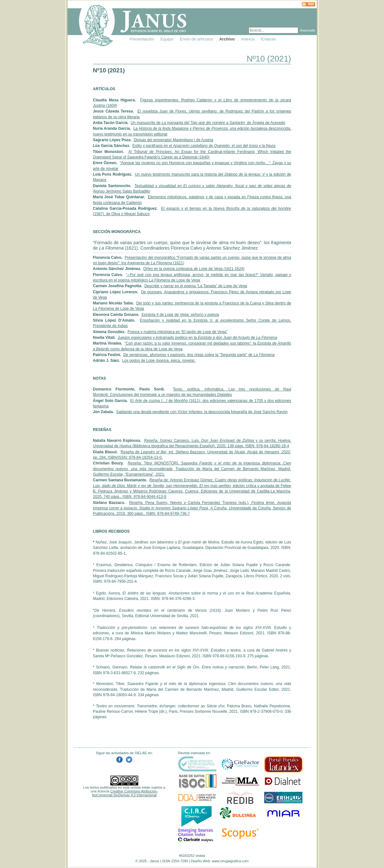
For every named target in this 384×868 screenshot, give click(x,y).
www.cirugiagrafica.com (230, 861)
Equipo (167, 39)
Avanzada (307, 30)
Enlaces (269, 39)
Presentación (142, 39)
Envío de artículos (196, 39)
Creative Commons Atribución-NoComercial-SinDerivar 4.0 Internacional (125, 793)
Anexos (248, 39)
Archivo (227, 39)
